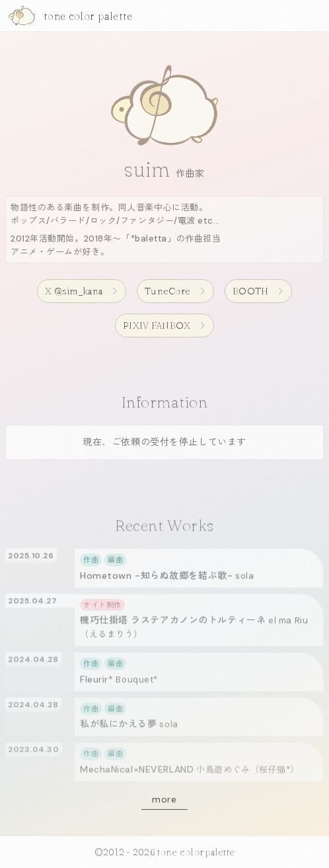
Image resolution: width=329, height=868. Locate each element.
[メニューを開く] (315, 16)
